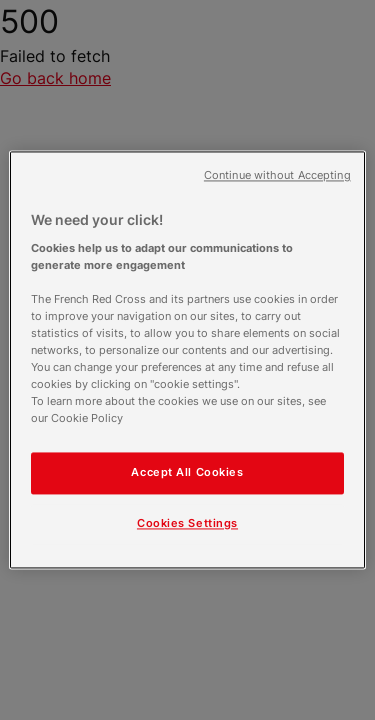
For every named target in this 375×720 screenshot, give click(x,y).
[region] (187, 359)
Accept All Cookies (187, 473)
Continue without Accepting (277, 175)
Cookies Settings (187, 524)
